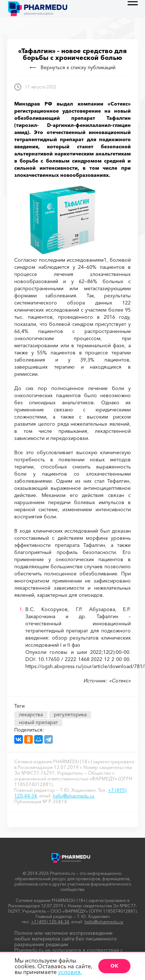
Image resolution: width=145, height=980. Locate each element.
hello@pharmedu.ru (74, 796)
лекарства (31, 714)
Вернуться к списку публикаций (73, 67)
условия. (70, 972)
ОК (114, 966)
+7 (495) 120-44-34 (50, 922)
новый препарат (38, 722)
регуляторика (70, 714)
